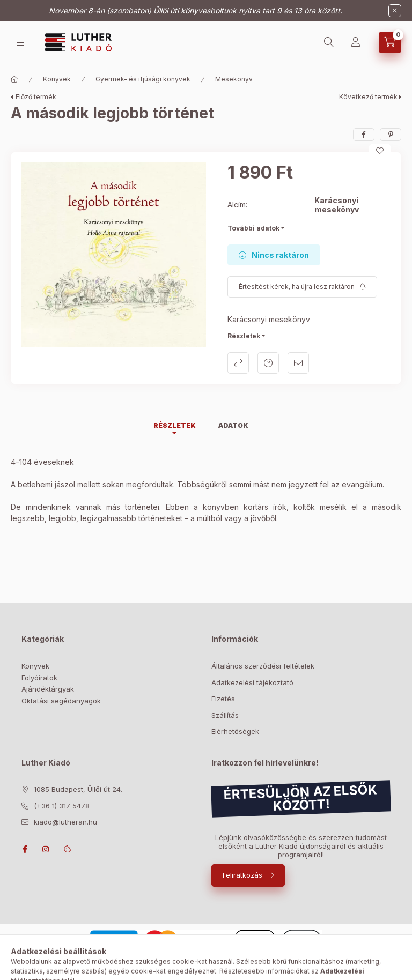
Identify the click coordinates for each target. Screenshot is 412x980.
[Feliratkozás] (302, 287)
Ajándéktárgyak (48, 689)
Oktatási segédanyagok (61, 701)
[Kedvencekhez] (380, 151)
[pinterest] (391, 135)
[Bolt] (20, 43)
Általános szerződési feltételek (263, 666)
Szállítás (225, 715)
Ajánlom (298, 363)
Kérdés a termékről (268, 363)
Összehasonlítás (238, 363)
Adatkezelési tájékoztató (252, 682)
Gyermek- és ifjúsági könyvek (143, 79)
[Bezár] (395, 11)
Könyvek (57, 79)
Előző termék (36, 97)
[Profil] (356, 42)
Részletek (244, 336)
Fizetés (223, 699)
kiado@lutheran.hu (65, 822)
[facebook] (364, 135)
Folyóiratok (39, 678)
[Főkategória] (14, 79)
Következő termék (368, 97)
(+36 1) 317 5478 (62, 806)
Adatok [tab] (233, 425)
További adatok (253, 228)
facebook (25, 849)
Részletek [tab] (175, 425)
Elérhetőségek (235, 731)
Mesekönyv (234, 79)
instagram (46, 849)
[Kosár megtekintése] (390, 42)
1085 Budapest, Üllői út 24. (78, 789)
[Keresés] (329, 42)
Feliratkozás (242, 875)
